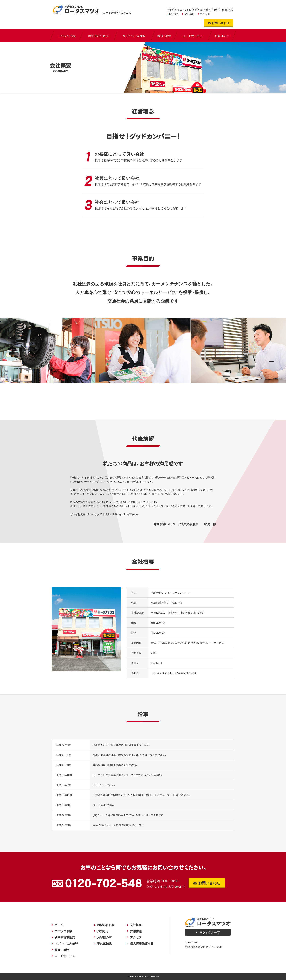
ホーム (59, 925)
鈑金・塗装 (62, 950)
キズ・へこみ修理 (66, 943)
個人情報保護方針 (142, 943)
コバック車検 (63, 931)
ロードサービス (65, 956)
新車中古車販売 (65, 937)
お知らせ (103, 931)
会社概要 (174, 14)
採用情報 (189, 14)
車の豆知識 (104, 943)
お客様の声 (104, 937)
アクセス (205, 14)
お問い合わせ (106, 925)
